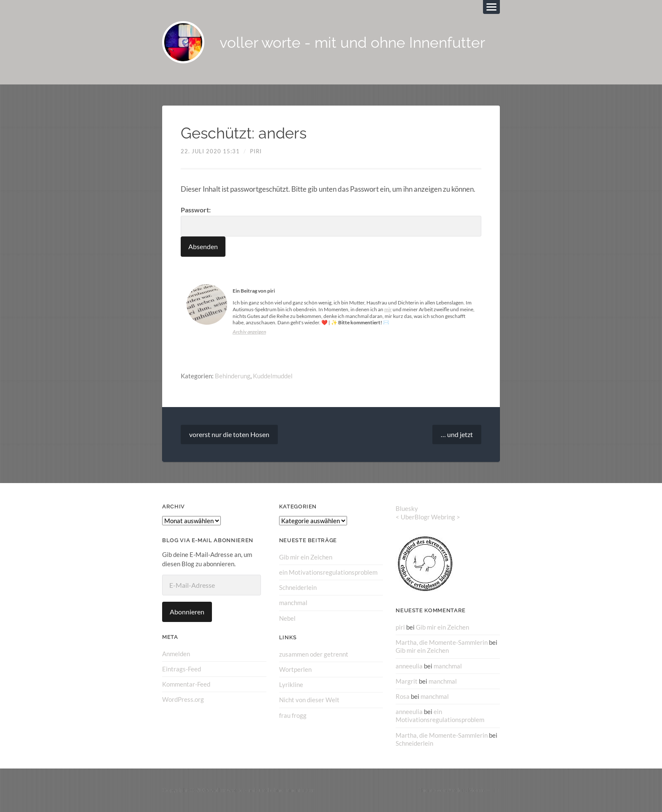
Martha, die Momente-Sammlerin (442, 642)
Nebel (287, 618)
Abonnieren (187, 612)
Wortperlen (295, 669)
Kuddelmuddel (273, 376)
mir (388, 309)
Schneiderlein (298, 587)
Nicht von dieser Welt (309, 700)
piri (256, 151)
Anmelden (176, 654)
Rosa (403, 696)
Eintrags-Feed (182, 669)
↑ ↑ (496, 790)
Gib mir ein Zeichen (306, 557)
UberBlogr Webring (428, 517)
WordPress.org (183, 699)
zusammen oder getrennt (314, 654)
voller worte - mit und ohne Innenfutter (352, 42)
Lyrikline (291, 684)
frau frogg (293, 715)
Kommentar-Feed (186, 684)
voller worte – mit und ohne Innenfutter (263, 790)
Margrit (407, 681)
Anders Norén (467, 790)
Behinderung (233, 376)
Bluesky (407, 508)
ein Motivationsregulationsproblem (328, 572)
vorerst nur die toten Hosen (229, 434)
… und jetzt (457, 434)
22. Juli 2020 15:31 (210, 151)
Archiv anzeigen (249, 332)
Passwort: (331, 221)
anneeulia (409, 666)
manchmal (293, 603)
